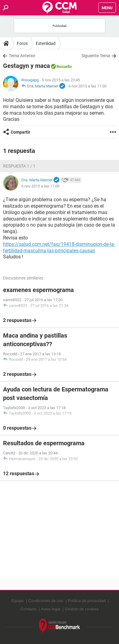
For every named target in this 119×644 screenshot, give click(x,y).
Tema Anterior (22, 56)
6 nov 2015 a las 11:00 (87, 86)
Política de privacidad (87, 601)
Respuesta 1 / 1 (19, 166)
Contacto (28, 609)
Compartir (20, 132)
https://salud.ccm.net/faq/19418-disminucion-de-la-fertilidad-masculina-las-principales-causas (59, 247)
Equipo (17, 601)
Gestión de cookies (82, 609)
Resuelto (64, 67)
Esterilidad (46, 43)
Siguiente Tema (96, 56)
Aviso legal (50, 609)
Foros (22, 43)
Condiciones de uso (46, 601)
